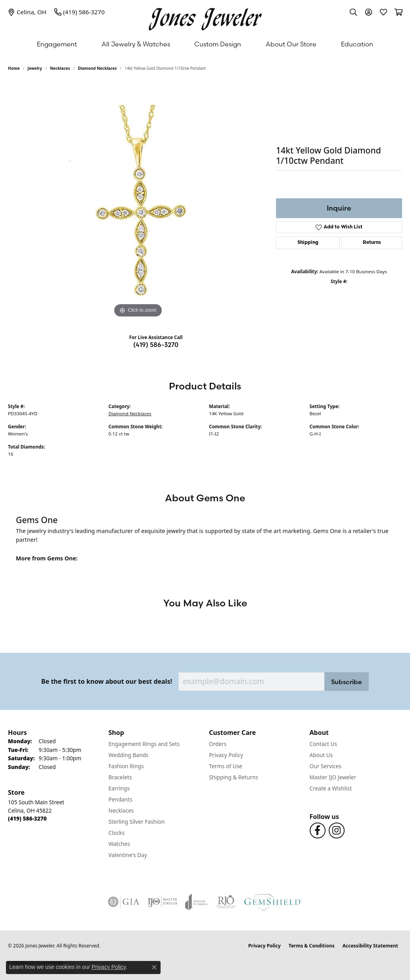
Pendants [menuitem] (121, 799)
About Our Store (291, 44)
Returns (372, 243)
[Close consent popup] (154, 967)
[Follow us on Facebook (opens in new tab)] (318, 830)
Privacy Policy (226, 755)
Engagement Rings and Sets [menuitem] (144, 744)
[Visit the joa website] (197, 902)
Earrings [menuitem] (119, 788)
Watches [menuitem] (119, 844)
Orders (218, 744)
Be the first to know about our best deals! (107, 682)
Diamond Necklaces (97, 68)
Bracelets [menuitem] (120, 777)
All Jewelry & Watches (136, 44)
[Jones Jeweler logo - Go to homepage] (205, 17)
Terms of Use (226, 766)
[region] (138, 201)
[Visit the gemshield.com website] (273, 902)
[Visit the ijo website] (162, 902)
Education (357, 44)
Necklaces (60, 68)
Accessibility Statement (370, 946)
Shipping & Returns (234, 777)
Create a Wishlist (331, 788)
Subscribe (347, 682)
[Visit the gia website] (124, 902)
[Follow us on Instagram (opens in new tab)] (337, 830)
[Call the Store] (27, 818)
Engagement (57, 44)
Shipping (308, 243)
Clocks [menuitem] (117, 833)
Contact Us (324, 744)
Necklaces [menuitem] (121, 810)
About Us (321, 755)
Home (14, 68)
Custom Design (218, 44)
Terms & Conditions (312, 946)
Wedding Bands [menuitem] (129, 755)
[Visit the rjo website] (226, 902)
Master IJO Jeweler (333, 777)
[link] (27, 12)
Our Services (326, 766)
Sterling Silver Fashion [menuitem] (137, 822)
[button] (353, 12)
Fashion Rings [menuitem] (126, 766)
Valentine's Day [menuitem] (128, 855)
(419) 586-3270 (156, 345)
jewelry (35, 68)
